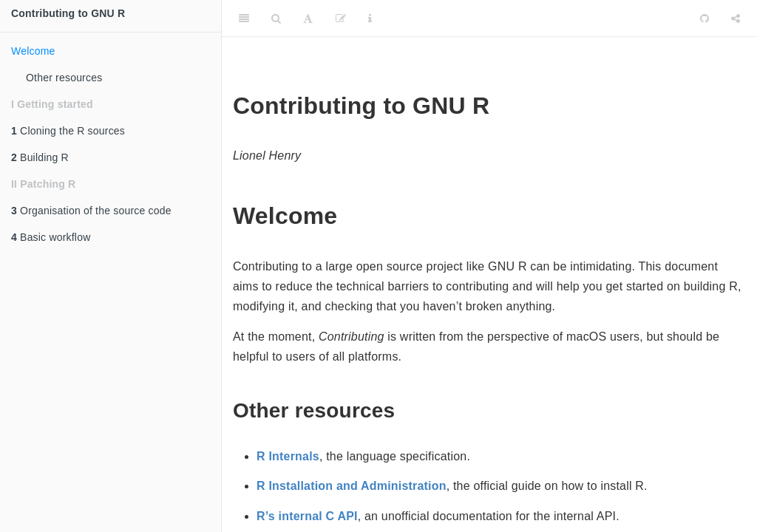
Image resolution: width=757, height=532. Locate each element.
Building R (40, 157)
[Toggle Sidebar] (244, 18)
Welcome (33, 51)
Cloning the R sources (68, 131)
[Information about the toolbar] (370, 18)
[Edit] (341, 18)
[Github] (705, 18)
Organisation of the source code (91, 211)
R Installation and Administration (352, 486)
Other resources (64, 78)
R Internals (288, 456)
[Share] (736, 18)
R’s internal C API (307, 516)
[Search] (276, 18)
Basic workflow (51, 237)
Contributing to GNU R (68, 13)
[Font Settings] (308, 18)
